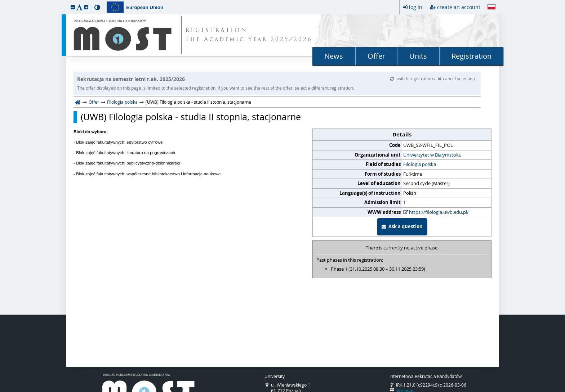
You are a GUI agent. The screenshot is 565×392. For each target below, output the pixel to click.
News (334, 56)
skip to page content (2, 2)
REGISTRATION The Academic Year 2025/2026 (249, 35)
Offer (376, 56)
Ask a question (402, 226)
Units (418, 56)
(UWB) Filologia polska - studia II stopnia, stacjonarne (191, 117)
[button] (73, 7)
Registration (471, 56)
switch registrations (413, 78)
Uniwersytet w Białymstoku (432, 155)
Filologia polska (122, 102)
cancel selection (456, 78)
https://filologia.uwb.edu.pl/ (436, 212)
